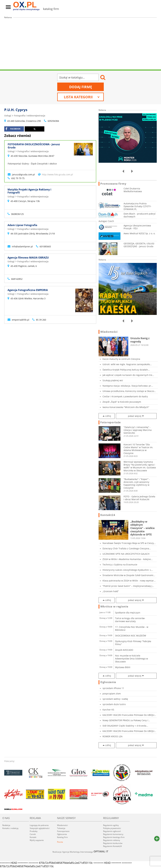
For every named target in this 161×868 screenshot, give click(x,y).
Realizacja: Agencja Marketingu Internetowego (80, 852)
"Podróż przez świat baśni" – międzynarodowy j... (128, 586)
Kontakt (33, 837)
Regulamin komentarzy (113, 834)
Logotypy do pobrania (39, 825)
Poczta (60, 842)
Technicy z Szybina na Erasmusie (120, 565)
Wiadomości (109, 332)
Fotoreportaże (111, 422)
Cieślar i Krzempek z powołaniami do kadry (125, 396)
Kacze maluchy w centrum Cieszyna (121, 359)
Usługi (8, 116)
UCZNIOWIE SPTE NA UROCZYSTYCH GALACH (126, 554)
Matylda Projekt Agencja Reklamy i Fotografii (29, 191)
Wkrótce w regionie (114, 606)
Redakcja (6, 825)
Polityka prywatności (112, 828)
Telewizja (61, 828)
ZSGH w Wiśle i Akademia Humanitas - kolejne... (128, 559)
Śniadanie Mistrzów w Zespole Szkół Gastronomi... (129, 575)
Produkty (34, 831)
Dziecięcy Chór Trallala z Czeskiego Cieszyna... (127, 548)
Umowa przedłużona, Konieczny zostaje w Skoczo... (129, 391)
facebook (13, 129)
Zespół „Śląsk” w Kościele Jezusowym (122, 402)
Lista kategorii (82, 97)
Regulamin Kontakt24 (112, 846)
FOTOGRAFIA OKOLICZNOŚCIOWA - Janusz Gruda (34, 146)
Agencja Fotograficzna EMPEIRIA (28, 290)
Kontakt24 (108, 515)
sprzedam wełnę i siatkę (115, 699)
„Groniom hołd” (111, 591)
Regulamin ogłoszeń (112, 831)
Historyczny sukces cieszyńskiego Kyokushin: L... (128, 570)
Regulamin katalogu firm (114, 837)
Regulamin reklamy (112, 840)
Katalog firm (62, 837)
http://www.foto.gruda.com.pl (57, 174)
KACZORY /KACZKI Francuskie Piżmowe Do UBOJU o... (128, 715)
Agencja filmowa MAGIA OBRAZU (28, 258)
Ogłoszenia (108, 682)
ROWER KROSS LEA (112, 736)
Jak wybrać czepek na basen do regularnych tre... (128, 375)
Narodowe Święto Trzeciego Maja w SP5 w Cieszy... (129, 543)
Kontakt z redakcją (10, 828)
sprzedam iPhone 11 (113, 688)
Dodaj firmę (81, 87)
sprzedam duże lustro (114, 704)
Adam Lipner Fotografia (22, 225)
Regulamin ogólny (111, 825)
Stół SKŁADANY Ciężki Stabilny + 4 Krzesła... (125, 726)
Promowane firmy (113, 184)
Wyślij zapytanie (37, 840)
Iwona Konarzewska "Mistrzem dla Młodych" (126, 407)
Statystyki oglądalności (40, 828)
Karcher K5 (108, 710)
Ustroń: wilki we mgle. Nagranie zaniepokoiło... (127, 364)
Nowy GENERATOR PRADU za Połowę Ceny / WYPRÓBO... (125, 720)
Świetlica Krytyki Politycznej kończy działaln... (126, 370)
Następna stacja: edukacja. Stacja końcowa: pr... (128, 386)
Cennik (33, 834)
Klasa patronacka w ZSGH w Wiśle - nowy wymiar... (129, 581)
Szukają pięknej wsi (113, 380)
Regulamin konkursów (113, 843)
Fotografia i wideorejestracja (30, 116)
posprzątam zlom (112, 694)
